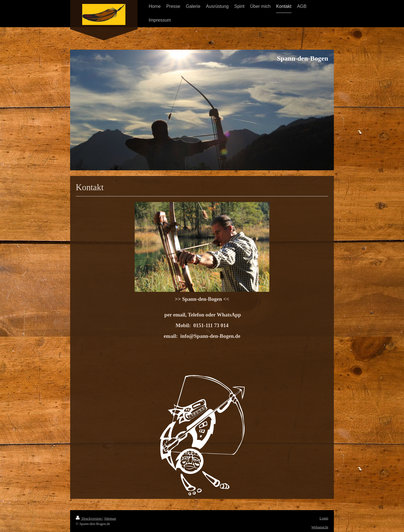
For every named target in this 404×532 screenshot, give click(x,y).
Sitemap (110, 518)
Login (324, 518)
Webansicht (320, 527)
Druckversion (89, 518)
